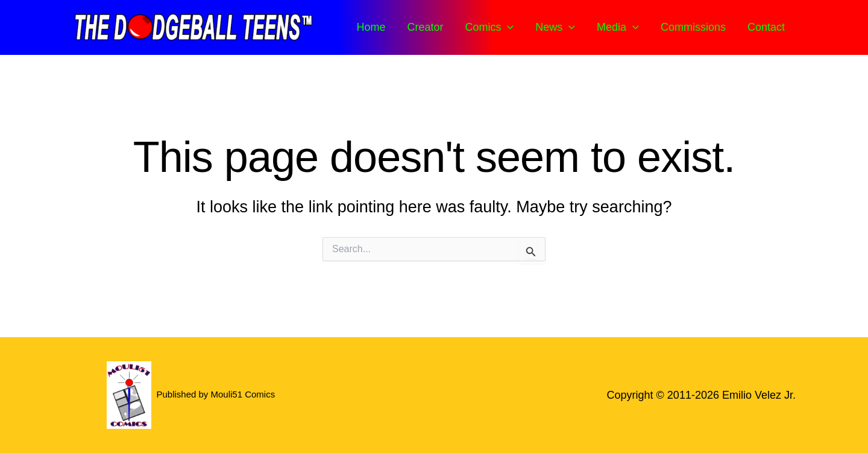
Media (618, 27)
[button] (507, 27)
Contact (766, 27)
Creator (425, 27)
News (555, 27)
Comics (489, 27)
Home (371, 27)
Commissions (693, 27)
